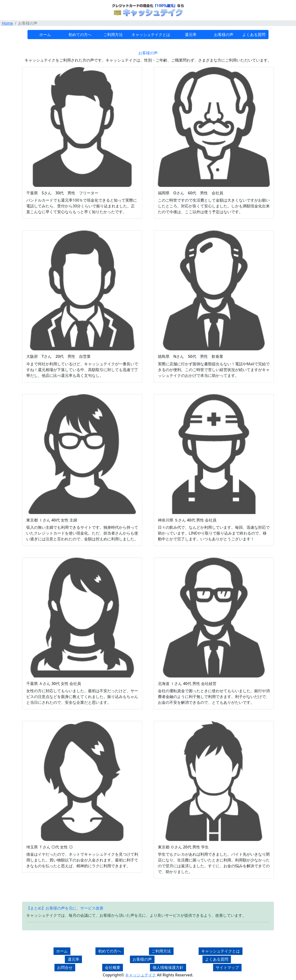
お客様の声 (224, 35)
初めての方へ (80, 35)
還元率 (191, 35)
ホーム (45, 35)
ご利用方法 (113, 35)
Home (7, 23)
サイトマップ (227, 967)
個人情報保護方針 (168, 967)
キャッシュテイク (141, 975)
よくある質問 (254, 35)
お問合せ (65, 967)
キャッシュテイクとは (151, 35)
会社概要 (113, 967)
